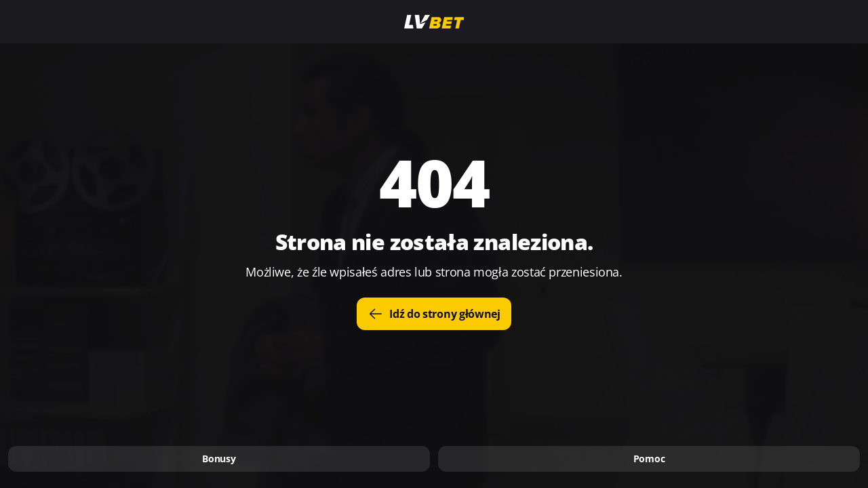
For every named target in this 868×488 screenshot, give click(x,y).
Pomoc (649, 459)
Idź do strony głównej (434, 314)
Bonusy (219, 459)
